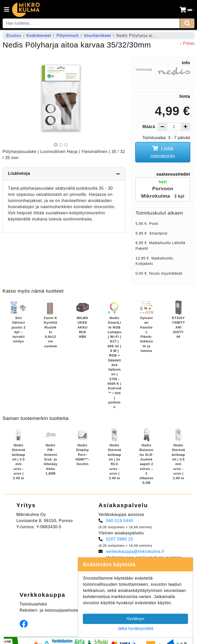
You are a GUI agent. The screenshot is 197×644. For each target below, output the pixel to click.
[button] (11, 103)
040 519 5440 (120, 521)
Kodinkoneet (39, 36)
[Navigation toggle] (7, 10)
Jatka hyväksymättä (135, 628)
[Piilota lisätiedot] (118, 174)
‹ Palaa (187, 43)
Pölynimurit (67, 36)
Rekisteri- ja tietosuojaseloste (49, 610)
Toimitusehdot (33, 604)
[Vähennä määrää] (162, 127)
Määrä (149, 127)
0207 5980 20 (120, 539)
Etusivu (14, 36)
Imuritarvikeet (97, 36)
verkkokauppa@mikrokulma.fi (135, 551)
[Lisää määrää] (185, 127)
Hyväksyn (135, 619)
